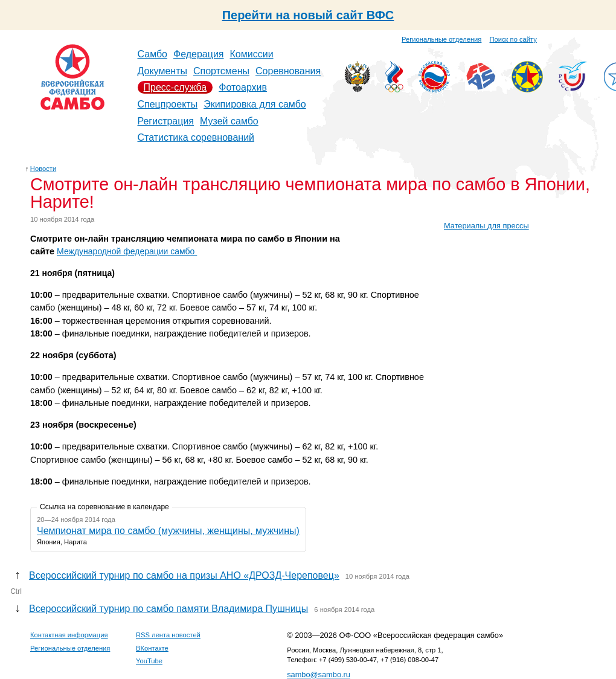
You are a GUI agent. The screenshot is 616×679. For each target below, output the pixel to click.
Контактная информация (69, 635)
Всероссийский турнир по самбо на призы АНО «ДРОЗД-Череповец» (184, 575)
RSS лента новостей (168, 635)
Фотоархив (243, 87)
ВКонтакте (152, 648)
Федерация (199, 54)
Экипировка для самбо (255, 104)
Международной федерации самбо (127, 251)
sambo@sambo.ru (319, 674)
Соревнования (288, 71)
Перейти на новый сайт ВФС (308, 15)
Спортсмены (221, 71)
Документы (162, 71)
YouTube (149, 661)
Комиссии (252, 54)
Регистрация (166, 121)
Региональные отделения (441, 39)
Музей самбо (229, 121)
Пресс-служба (175, 87)
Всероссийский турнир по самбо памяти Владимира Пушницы (168, 609)
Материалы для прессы (486, 226)
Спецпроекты (168, 104)
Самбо (153, 54)
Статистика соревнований (196, 137)
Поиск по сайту (513, 39)
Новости (43, 169)
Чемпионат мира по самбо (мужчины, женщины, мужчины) (168, 531)
